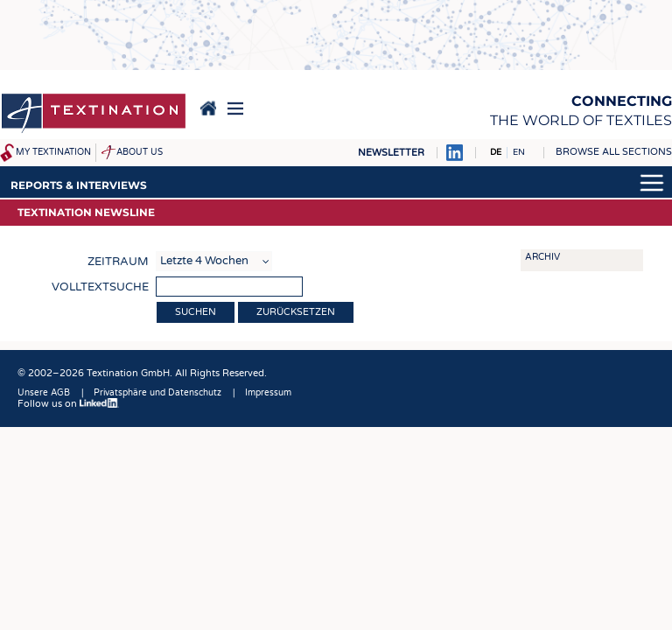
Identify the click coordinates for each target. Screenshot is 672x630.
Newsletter (391, 153)
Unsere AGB (44, 393)
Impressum (268, 393)
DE (496, 152)
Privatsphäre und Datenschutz (157, 393)
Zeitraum (118, 262)
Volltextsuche (100, 287)
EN (519, 152)
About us (140, 152)
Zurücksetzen (296, 312)
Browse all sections (614, 152)
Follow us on (68, 404)
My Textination (53, 152)
